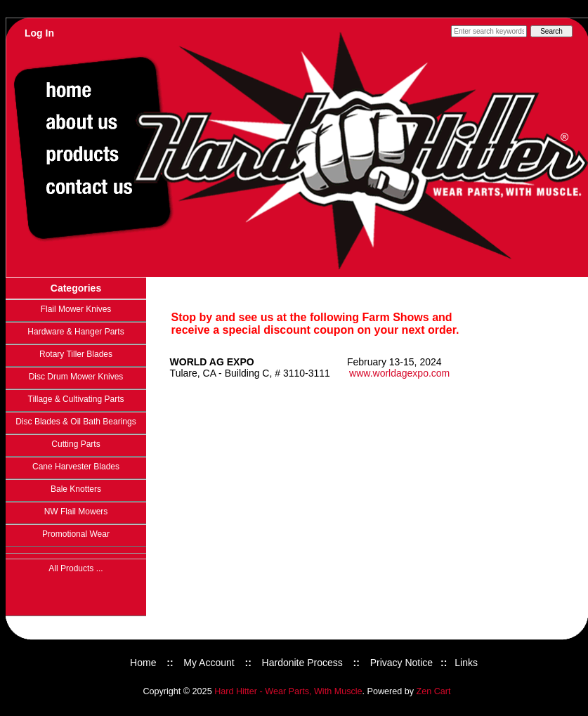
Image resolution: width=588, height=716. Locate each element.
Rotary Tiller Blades (76, 354)
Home (143, 663)
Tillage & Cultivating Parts (76, 399)
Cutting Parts (76, 444)
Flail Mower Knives (76, 309)
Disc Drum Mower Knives (76, 377)
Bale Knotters (76, 489)
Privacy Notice (401, 663)
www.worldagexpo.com (399, 373)
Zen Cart (434, 691)
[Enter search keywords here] (489, 31)
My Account (209, 663)
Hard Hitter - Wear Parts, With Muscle (288, 691)
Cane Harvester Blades (76, 467)
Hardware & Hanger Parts (76, 332)
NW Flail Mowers (76, 512)
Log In (39, 33)
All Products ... (76, 568)
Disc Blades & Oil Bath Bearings (76, 422)
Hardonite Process (302, 663)
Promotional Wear (76, 534)
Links (466, 663)
